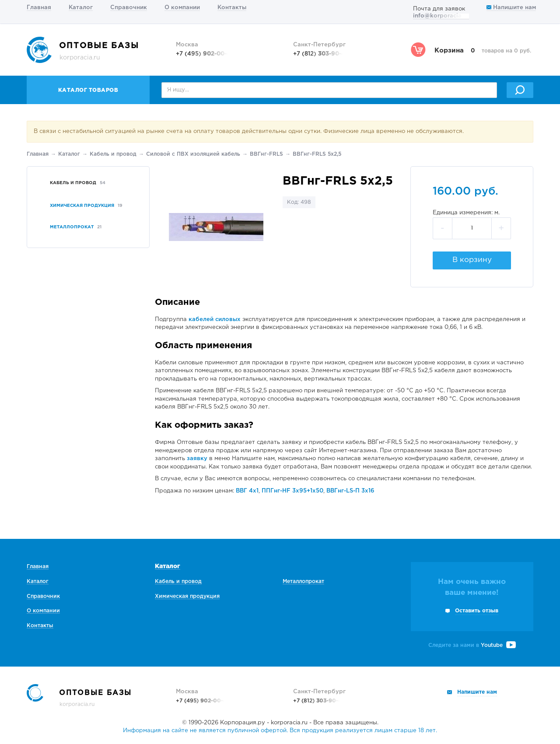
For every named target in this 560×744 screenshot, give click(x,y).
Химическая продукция (187, 596)
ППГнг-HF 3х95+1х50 (292, 491)
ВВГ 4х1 (247, 491)
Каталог (81, 8)
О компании (182, 8)
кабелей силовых (215, 320)
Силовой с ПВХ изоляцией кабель (193, 154)
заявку (197, 459)
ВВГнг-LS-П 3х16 (350, 491)
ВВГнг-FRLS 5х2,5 (317, 154)
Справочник (129, 8)
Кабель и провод (113, 154)
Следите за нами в (472, 645)
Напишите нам (511, 8)
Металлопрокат (303, 582)
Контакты (232, 8)
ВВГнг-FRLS (266, 154)
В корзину (472, 260)
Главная (39, 8)
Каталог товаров (88, 90)
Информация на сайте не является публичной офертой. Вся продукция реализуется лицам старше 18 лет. (280, 731)
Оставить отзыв (477, 611)
